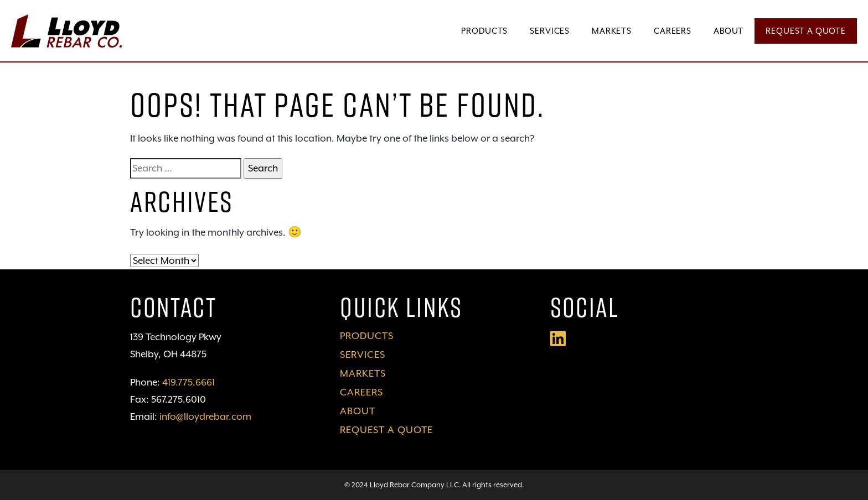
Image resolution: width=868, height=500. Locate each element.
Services (550, 31)
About (728, 31)
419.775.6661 (188, 382)
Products (484, 31)
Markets (612, 31)
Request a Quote (806, 31)
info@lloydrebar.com (205, 416)
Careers (673, 31)
